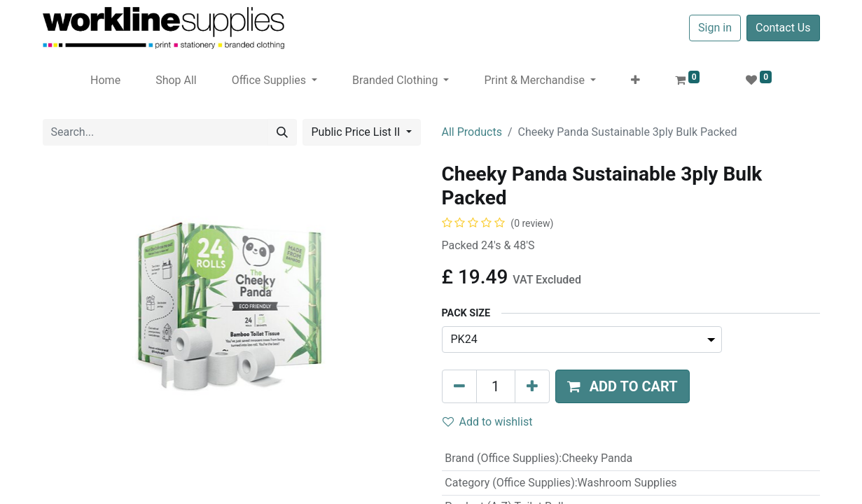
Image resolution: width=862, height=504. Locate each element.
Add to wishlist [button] (488, 422)
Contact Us (783, 28)
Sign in (715, 28)
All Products (472, 132)
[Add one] (532, 386)
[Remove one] (459, 386)
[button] (635, 80)
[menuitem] (105, 80)
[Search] (282, 132)
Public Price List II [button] (357, 132)
